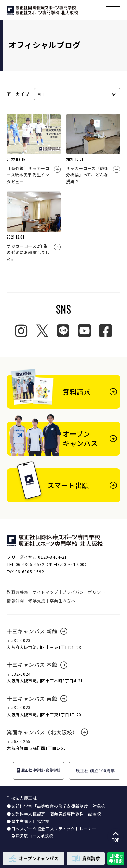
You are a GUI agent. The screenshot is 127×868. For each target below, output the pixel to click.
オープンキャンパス (34, 858)
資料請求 (86, 858)
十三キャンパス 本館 (37, 665)
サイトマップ (45, 592)
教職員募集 (17, 592)
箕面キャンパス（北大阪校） (47, 732)
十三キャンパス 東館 (37, 698)
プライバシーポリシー (84, 592)
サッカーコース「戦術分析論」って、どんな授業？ (87, 175)
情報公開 (15, 601)
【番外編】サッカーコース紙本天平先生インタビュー (28, 175)
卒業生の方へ (63, 601)
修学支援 (37, 601)
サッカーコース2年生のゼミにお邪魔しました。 (28, 252)
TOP (116, 837)
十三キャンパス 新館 (37, 631)
